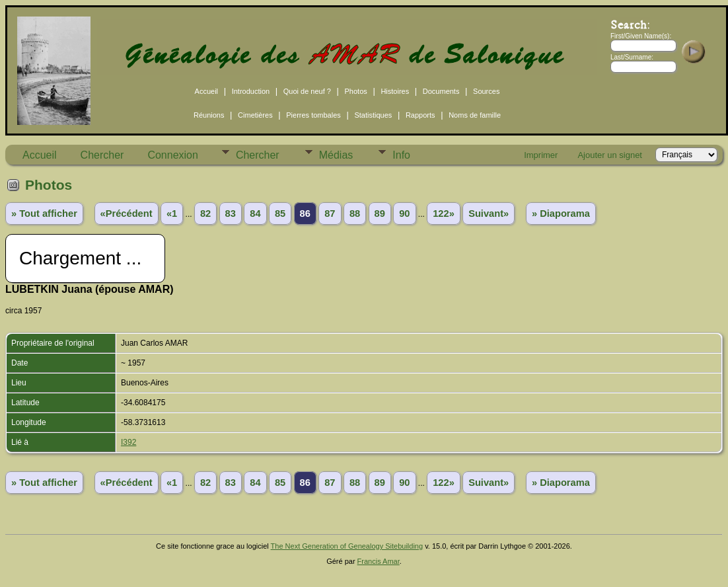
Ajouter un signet (610, 155)
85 (280, 214)
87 (330, 214)
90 (404, 214)
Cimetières (255, 115)
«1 (172, 214)
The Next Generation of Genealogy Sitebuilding (347, 546)
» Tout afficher (44, 214)
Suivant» (489, 214)
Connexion (173, 155)
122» (444, 214)
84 (255, 214)
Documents (441, 91)
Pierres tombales (313, 115)
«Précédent (127, 214)
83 (231, 214)
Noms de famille (475, 115)
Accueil (206, 91)
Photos (356, 91)
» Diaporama (561, 214)
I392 (128, 442)
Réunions (209, 115)
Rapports (420, 115)
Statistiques (373, 115)
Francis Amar (379, 561)
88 (355, 214)
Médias (336, 155)
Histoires (395, 91)
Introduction (251, 91)
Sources (486, 91)
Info (401, 155)
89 (380, 214)
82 (205, 214)
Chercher (102, 155)
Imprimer (541, 155)
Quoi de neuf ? (307, 91)
